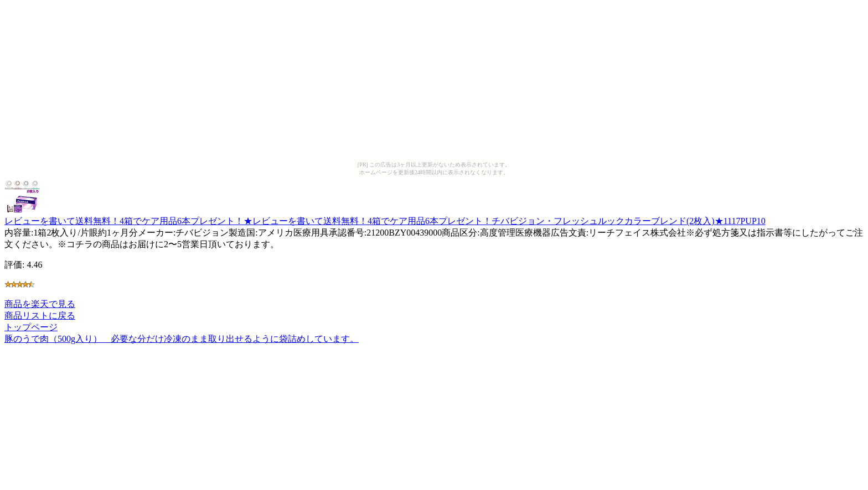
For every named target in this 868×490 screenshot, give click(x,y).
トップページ (31, 327)
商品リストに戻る (40, 316)
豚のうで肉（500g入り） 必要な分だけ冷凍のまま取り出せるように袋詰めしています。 (182, 339)
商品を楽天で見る (40, 304)
